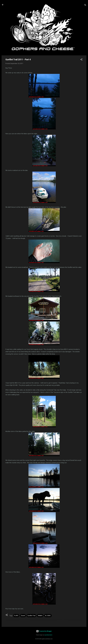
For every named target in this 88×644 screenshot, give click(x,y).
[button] (81, 60)
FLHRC (16, 616)
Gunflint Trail (31, 616)
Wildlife (40, 616)
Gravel (23, 616)
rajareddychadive (48, 635)
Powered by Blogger (44, 631)
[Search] (85, 5)
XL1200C (48, 616)
